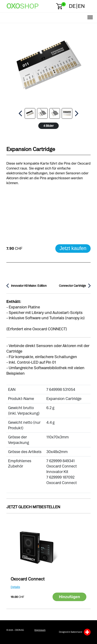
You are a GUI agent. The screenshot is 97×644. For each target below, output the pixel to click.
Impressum (40, 630)
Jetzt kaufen (73, 248)
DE (72, 6)
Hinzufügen (69, 597)
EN (81, 6)
